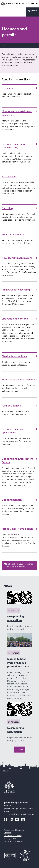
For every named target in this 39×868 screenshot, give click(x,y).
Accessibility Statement (14, 830)
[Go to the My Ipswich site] (32, 12)
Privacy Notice (10, 838)
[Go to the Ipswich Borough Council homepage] (19, 4)
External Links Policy (13, 836)
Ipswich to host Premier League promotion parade (18, 663)
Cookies (7, 833)
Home (4, 45)
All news (20, 750)
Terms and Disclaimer (13, 841)
